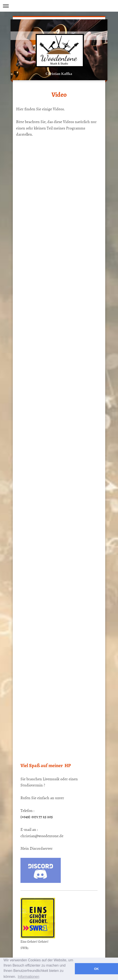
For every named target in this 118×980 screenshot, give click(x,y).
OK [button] (96, 969)
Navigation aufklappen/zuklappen (59, 6)
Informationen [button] (29, 977)
